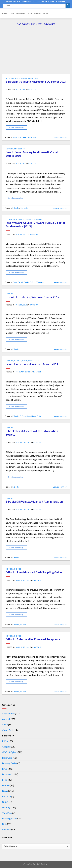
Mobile (6, 785)
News (31, 361)
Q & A (36, 361)
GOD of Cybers (10, 752)
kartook (32, 89)
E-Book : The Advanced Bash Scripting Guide (34, 572)
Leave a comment (60, 137)
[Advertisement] (36, 52)
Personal (6, 796)
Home (5, 13)
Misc (5, 780)
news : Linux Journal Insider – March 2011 (32, 364)
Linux (12, 13)
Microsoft (20, 13)
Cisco (29, 13)
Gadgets (6, 747)
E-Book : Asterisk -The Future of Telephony (33, 639)
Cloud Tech (11, 219)
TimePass (7, 813)
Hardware (7, 758)
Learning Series (10, 763)
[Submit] (68, 6)
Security (6, 807)
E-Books (23, 78)
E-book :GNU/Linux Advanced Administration (34, 501)
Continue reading (16, 127)
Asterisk (6, 719)
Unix (4, 824)
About (46, 13)
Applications (12, 78)
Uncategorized (10, 818)
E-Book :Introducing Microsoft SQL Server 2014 (36, 82)
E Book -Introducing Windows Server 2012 (32, 297)
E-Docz (30, 219)
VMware (37, 13)
